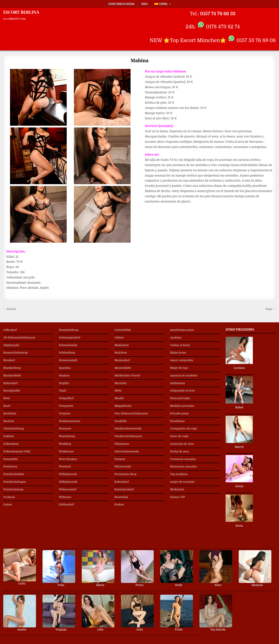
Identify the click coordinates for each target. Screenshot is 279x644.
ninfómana (177, 383)
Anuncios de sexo (182, 444)
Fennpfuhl (10, 459)
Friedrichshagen (15, 482)
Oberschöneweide (127, 451)
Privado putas (179, 413)
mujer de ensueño (182, 482)
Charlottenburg (14, 428)
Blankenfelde (12, 375)
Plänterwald (123, 466)
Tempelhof (66, 398)
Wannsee (65, 428)
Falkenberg (11, 444)
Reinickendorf (124, 489)
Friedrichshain (13, 489)
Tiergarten (66, 406)
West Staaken (68, 459)
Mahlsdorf (122, 345)
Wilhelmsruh (68, 474)
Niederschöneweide (128, 428)
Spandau (65, 368)
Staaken (64, 375)
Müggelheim (123, 406)
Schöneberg (67, 353)
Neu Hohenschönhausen (131, 413)
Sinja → (271, 309)
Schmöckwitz (68, 345)
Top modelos (179, 474)
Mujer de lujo (179, 368)
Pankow (120, 459)
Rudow (119, 504)
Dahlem (9, 436)
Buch (7, 406)
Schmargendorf (70, 337)
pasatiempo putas (182, 330)
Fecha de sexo (179, 451)
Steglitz (64, 383)
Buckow (9, 421)
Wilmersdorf (68, 489)
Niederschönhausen (128, 436)
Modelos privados (182, 406)
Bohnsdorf (10, 383)
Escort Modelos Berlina (121, 4)
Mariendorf (122, 360)
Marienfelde (123, 368)
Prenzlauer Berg (125, 474)
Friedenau (10, 466)
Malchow (121, 353)
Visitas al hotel (180, 345)
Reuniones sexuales (184, 466)
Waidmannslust (70, 421)
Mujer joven (178, 353)
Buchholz (10, 413)
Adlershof (10, 330)
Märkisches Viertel (127, 375)
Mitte (118, 391)
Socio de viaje (179, 436)
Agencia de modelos (184, 375)
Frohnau (9, 497)
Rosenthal (121, 497)
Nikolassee (122, 444)
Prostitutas (177, 421)
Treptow (65, 413)
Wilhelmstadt (68, 482)
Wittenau (65, 497)
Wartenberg (67, 436)
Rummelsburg (69, 330)
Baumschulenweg (15, 353)
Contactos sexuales (183, 459)
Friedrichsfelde (14, 474)
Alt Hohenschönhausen (19, 337)
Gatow (8, 504)
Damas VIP (177, 497)
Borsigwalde (12, 391)
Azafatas (176, 337)
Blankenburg (12, 368)
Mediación (177, 489)
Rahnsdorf (122, 482)
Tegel (62, 391)
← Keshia (10, 309)
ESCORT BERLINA (21, 12)
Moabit (119, 398)
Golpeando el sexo (182, 391)
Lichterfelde (123, 330)
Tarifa (144, 4)
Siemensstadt (68, 360)
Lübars (119, 337)
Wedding (65, 444)
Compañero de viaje (184, 428)
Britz (7, 398)
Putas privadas (180, 398)
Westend (65, 466)
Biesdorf (9, 360)
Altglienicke (11, 345)
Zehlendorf (66, 504)
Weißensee (66, 451)
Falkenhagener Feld (17, 451)
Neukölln (121, 421)
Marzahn (121, 383)
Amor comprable (182, 360)
